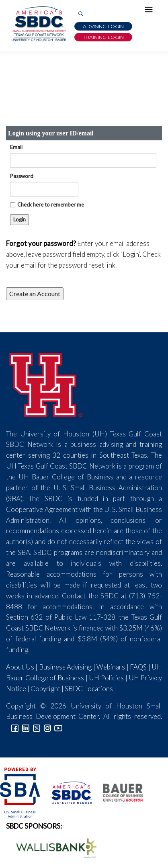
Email (16, 147)
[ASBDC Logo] (67, 792)
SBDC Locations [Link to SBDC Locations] (89, 689)
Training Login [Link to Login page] (103, 37)
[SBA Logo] (21, 792)
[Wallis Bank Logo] (52, 847)
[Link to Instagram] (47, 727)
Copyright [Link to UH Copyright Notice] (45, 689)
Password (22, 176)
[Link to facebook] (15, 727)
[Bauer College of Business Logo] (118, 792)
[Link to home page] (38, 24)
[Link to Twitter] (37, 727)
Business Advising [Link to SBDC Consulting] (66, 667)
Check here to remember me (51, 205)
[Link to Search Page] (81, 14)
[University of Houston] (46, 384)
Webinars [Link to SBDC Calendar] (111, 667)
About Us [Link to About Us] (20, 667)
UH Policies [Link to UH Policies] (106, 678)
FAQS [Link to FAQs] (138, 667)
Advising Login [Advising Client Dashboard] (103, 26)
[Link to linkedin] (26, 727)
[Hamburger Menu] (151, 11)
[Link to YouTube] (58, 727)
